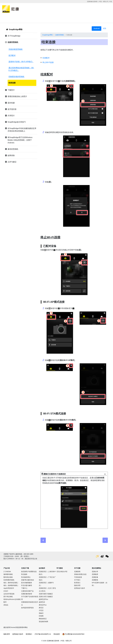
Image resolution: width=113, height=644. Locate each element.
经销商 (41, 616)
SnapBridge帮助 (16, 29)
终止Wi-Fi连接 (48, 62)
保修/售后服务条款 (28, 580)
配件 (5, 602)
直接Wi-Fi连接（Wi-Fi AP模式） (21, 62)
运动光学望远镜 (9, 594)
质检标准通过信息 (80, 574)
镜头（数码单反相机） (11, 583)
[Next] (105, 540)
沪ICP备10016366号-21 (43, 634)
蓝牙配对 (12, 55)
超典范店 (42, 602)
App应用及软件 (9, 588)
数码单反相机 (8, 577)
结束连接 (12, 83)
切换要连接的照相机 (16, 77)
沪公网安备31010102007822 (73, 634)
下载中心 (24, 588)
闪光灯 (6, 591)
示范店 (41, 610)
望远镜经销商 (43, 622)
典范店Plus (43, 605)
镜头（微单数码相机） (11, 585)
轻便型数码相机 (9, 580)
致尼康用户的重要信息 (29, 572)
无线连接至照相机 (16, 49)
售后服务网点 (26, 577)
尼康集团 (95, 574)
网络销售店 (43, 619)
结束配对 (46, 58)
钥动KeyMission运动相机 (12, 599)
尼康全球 (95, 572)
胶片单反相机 (8, 597)
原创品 (6, 605)
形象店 (41, 613)
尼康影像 (95, 577)
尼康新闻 (77, 572)
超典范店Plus (43, 599)
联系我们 (77, 583)
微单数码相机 (8, 574)
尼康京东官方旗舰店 (46, 597)
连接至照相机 (60, 35)
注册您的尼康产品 (27, 591)
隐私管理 (77, 585)
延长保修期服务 (27, 583)
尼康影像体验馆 (27, 594)
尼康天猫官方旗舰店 (46, 594)
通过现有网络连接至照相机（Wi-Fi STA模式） (21, 69)
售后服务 (24, 574)
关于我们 (77, 580)
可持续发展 (78, 577)
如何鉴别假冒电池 (27, 608)
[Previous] (43, 540)
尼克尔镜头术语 (62, 572)
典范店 (41, 608)
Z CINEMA (7, 572)
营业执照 (57, 634)
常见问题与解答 (27, 585)
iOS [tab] (105, 28)
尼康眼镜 (95, 580)
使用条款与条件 (80, 588)
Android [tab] (97, 28)
